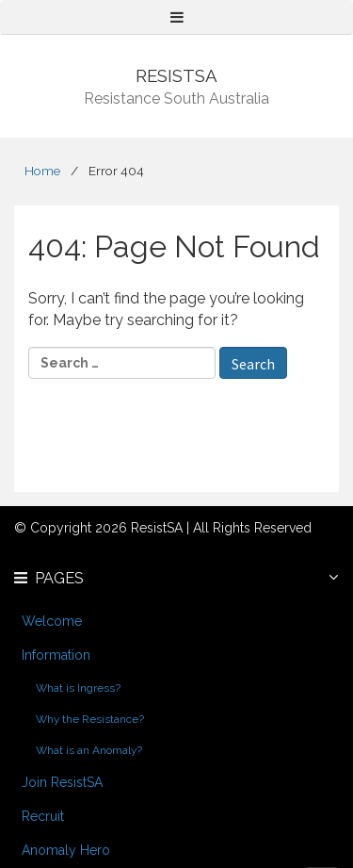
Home (42, 171)
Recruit (43, 816)
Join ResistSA (62, 782)
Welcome (52, 621)
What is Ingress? (78, 688)
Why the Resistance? (90, 719)
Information (56, 655)
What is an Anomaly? (89, 750)
